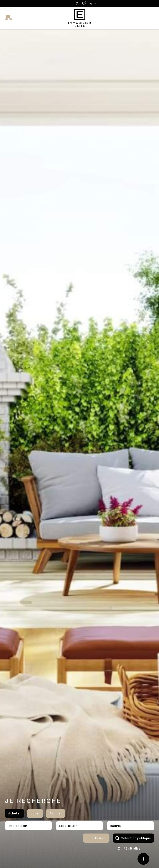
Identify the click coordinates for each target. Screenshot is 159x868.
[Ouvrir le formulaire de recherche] (96, 842)
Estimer (56, 817)
